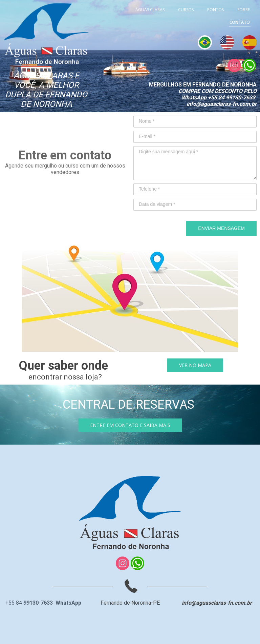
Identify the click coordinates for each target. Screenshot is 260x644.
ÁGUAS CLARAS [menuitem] (150, 10)
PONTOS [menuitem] (215, 10)
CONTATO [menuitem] (240, 22)
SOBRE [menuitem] (244, 10)
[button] (195, 365)
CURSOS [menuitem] (186, 10)
